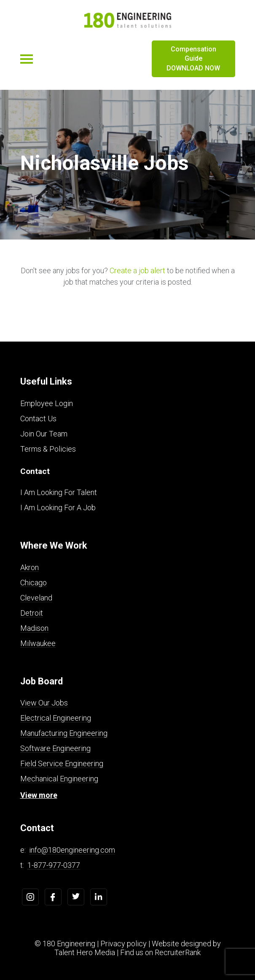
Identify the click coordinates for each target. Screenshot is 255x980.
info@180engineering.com (72, 850)
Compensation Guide (193, 59)
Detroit (32, 613)
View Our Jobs (44, 703)
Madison (34, 628)
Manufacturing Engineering (64, 733)
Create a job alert (137, 271)
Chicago (34, 583)
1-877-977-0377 (54, 865)
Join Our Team (44, 434)
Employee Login (47, 403)
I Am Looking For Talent (59, 492)
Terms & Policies (48, 449)
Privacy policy (123, 944)
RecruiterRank (178, 952)
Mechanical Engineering (59, 779)
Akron (30, 567)
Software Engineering (55, 748)
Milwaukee (38, 643)
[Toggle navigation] (27, 59)
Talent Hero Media (85, 952)
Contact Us (38, 419)
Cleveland (36, 598)
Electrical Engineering (56, 718)
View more (39, 795)
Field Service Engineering (62, 763)
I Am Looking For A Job (58, 508)
